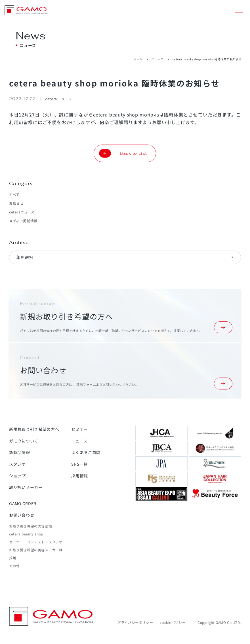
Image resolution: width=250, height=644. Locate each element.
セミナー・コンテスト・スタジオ (36, 542)
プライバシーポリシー (135, 622)
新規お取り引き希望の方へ (34, 429)
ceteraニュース (22, 212)
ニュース (157, 59)
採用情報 (80, 476)
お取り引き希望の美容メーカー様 (36, 550)
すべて (14, 194)
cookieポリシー (173, 622)
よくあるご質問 (86, 452)
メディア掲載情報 (23, 221)
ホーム (138, 59)
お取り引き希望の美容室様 (31, 526)
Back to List (123, 153)
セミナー (80, 429)
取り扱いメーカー (26, 487)
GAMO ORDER (23, 503)
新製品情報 (20, 452)
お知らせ (16, 203)
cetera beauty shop (26, 534)
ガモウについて (24, 441)
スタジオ (17, 464)
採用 (13, 558)
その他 (14, 566)
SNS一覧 (79, 464)
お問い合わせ (22, 515)
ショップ (17, 476)
